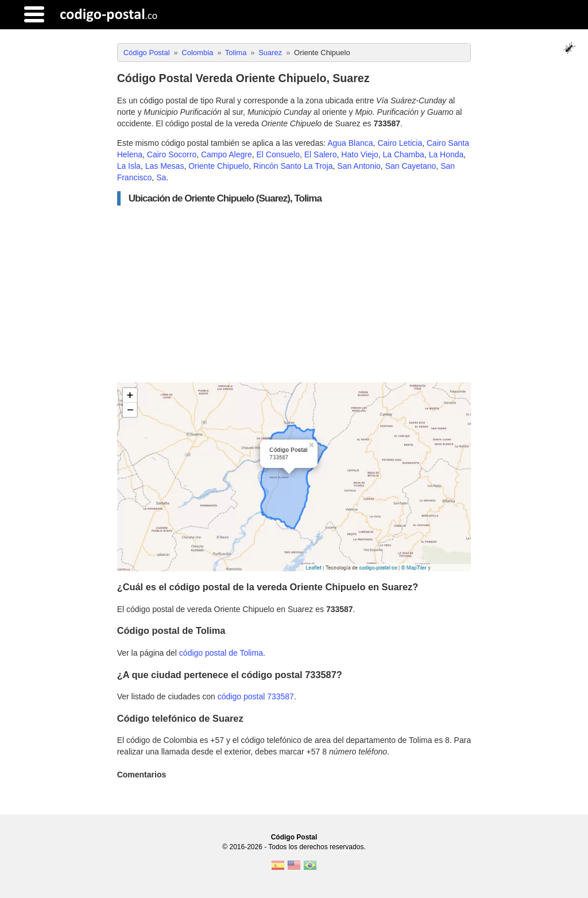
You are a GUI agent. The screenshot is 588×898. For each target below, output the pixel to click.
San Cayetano (411, 166)
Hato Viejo (359, 154)
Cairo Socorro (172, 154)
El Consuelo (278, 154)
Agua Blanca (350, 143)
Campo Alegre (227, 154)
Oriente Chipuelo (218, 166)
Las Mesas (165, 166)
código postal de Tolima (221, 653)
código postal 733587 (256, 696)
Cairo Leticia (400, 143)
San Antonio (359, 166)
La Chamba (403, 154)
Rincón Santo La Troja (293, 166)
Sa (161, 177)
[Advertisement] (294, 294)
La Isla (129, 166)
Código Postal (294, 837)
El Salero (321, 154)
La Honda (446, 154)
